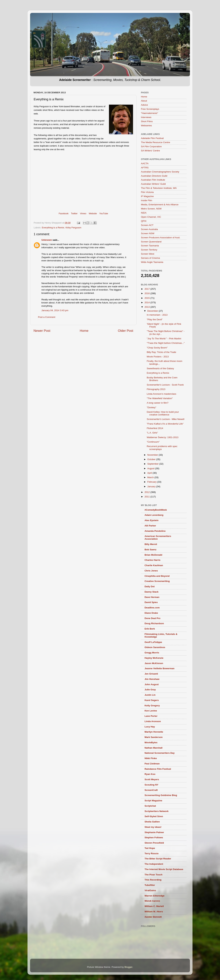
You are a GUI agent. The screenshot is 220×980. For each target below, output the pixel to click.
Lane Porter (151, 716)
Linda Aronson (153, 721)
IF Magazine (147, 196)
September (153, 464)
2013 (147, 307)
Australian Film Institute (153, 180)
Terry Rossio (152, 853)
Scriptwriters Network (157, 811)
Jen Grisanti (151, 674)
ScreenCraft (151, 790)
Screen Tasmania (150, 246)
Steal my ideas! (153, 827)
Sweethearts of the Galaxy (160, 368)
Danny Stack (152, 592)
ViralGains (150, 890)
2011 (147, 497)
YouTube (104, 213)
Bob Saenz (150, 550)
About (144, 101)
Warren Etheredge (155, 896)
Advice (144, 105)
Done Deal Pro (152, 618)
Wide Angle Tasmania (152, 262)
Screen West (148, 254)
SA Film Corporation (151, 146)
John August (152, 684)
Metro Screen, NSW (151, 209)
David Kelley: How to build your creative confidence (163, 413)
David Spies (151, 602)
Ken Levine (151, 711)
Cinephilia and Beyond (157, 576)
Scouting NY (151, 785)
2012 (147, 492)
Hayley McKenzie (154, 658)
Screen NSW (148, 233)
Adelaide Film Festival (152, 138)
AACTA (145, 163)
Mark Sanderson (154, 737)
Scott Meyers (152, 779)
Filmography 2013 (156, 389)
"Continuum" (153, 442)
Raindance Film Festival (158, 769)
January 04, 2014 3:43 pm (55, 310)
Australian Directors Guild (154, 176)
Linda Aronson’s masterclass (162, 394)
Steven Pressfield (154, 843)
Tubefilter (150, 885)
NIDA (144, 213)
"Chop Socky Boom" (157, 348)
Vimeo (83, 213)
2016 (147, 293)
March (151, 477)
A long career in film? (158, 403)
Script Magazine (153, 801)
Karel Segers (152, 700)
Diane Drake (151, 613)
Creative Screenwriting (157, 581)
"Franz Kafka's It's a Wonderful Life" (165, 424)
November (153, 455)
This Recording (153, 880)
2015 (147, 298)
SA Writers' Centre (150, 151)
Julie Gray (150, 690)
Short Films (147, 121)
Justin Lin (150, 695)
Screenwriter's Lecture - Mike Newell (166, 419)
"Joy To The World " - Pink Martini (164, 339)
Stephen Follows (154, 837)
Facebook (64, 213)
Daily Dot (150, 586)
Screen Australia (149, 229)
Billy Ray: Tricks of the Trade (161, 352)
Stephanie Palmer (154, 832)
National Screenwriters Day (160, 753)
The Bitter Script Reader (158, 859)
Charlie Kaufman (154, 565)
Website (93, 213)
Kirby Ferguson (73, 228)
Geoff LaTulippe (153, 642)
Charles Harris (152, 560)
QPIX (144, 221)
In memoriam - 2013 (157, 315)
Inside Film (147, 200)
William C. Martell (154, 906)
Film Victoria (147, 192)
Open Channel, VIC (151, 217)
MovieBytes (151, 742)
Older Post (126, 331)
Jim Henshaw (152, 679)
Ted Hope (150, 848)
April (150, 473)
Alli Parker (150, 526)
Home (84, 331)
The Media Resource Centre (156, 142)
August (151, 468)
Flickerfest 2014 (155, 428)
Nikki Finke (151, 758)
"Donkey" (152, 407)
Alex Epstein (152, 520)
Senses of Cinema (150, 258)
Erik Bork (150, 629)
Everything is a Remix (53, 228)
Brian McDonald (153, 555)
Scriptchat (150, 806)
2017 (147, 289)
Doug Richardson (154, 623)
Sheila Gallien (152, 822)
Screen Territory (149, 250)
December (153, 311)
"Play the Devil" (155, 319)
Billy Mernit (151, 544)
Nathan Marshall (153, 748)
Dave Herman (152, 597)
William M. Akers (154, 912)
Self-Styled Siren (154, 816)
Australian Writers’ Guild (153, 184)
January (152, 486)
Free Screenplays (150, 109)
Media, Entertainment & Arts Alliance (160, 205)
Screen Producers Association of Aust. (161, 238)
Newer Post (42, 331)
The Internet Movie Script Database (164, 869)
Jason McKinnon (154, 663)
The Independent (154, 864)
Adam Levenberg (154, 515)
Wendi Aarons (152, 901)
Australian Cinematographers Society (160, 172)
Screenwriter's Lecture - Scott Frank (165, 385)
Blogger (128, 967)
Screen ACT (147, 225)
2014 (147, 302)
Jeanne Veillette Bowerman (159, 668)
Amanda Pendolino (155, 531)
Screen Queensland (151, 242)
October (152, 459)
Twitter (74, 213)
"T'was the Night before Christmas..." (166, 343)
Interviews (146, 117)
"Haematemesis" (150, 113)
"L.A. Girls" (152, 433)
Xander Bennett (153, 917)
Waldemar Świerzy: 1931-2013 (163, 437)
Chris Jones (151, 571)
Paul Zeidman (152, 764)
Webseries (146, 126)
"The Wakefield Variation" (160, 398)
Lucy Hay (150, 727)
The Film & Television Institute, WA (159, 188)
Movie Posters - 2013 (158, 357)
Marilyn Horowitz (154, 732)
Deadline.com (152, 608)
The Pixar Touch (153, 875)
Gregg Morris (152, 653)
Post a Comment (47, 317)
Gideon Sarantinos (155, 647)
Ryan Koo (150, 774)
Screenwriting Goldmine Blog (161, 795)
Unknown (47, 240)
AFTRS (145, 168)
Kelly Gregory (152, 706)
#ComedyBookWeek (156, 510)
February (152, 482)
